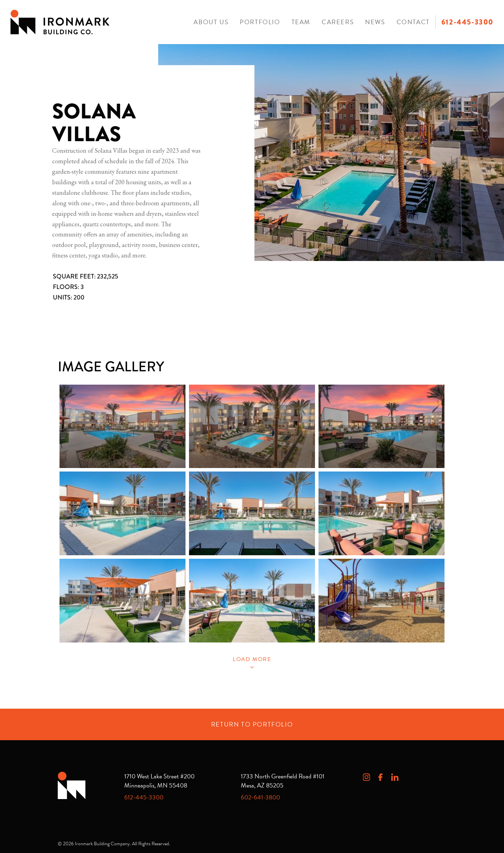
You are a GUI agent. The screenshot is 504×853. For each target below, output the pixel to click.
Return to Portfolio (252, 724)
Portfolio (260, 22)
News (375, 22)
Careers (338, 22)
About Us (211, 22)
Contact (413, 22)
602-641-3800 (260, 797)
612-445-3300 (467, 22)
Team (301, 22)
